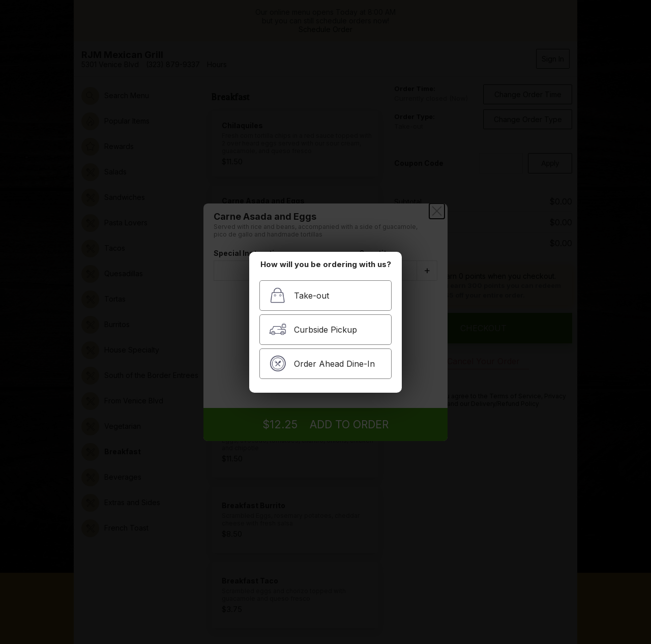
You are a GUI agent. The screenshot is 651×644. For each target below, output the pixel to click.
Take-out (299, 295)
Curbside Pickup (313, 329)
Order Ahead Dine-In (322, 363)
